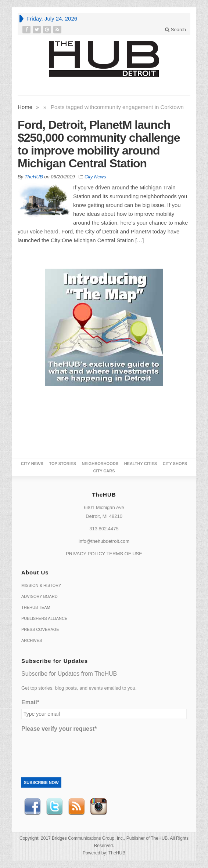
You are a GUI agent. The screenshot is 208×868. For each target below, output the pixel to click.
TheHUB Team (36, 607)
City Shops (175, 464)
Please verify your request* (59, 729)
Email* (30, 702)
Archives (32, 640)
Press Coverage (40, 629)
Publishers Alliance (44, 618)
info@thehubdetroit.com (104, 541)
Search (175, 30)
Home (25, 107)
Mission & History (41, 585)
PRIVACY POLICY (85, 554)
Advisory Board (40, 596)
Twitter (54, 807)
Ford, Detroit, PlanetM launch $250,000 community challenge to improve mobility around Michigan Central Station (99, 144)
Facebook (32, 807)
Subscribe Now (41, 782)
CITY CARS (104, 471)
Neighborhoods (100, 464)
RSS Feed (76, 807)
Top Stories (62, 464)
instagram (98, 807)
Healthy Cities (141, 464)
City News (95, 177)
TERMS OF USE (124, 554)
